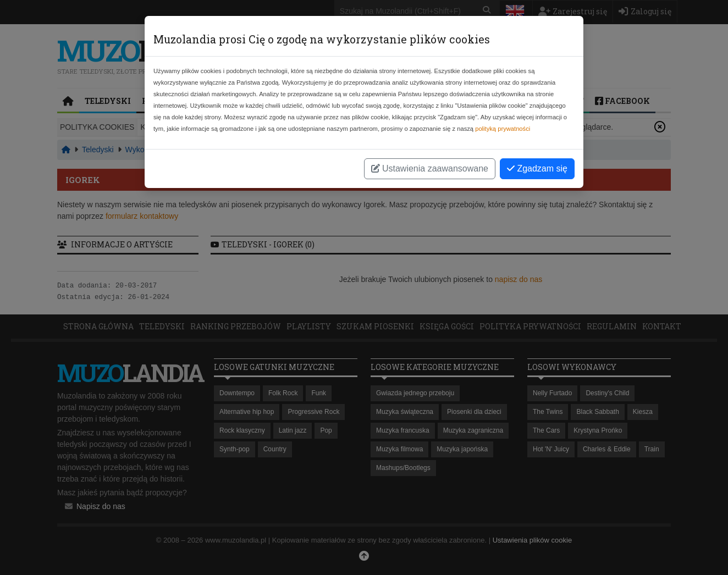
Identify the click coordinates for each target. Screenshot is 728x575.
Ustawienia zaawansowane (430, 168)
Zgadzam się (537, 168)
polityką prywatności (503, 129)
